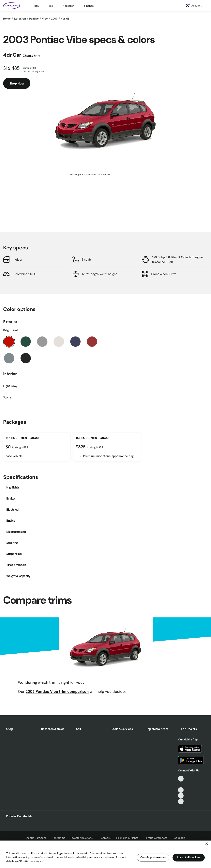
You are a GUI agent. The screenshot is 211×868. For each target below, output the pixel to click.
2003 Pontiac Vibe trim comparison (57, 691)
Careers (106, 838)
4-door (18, 259)
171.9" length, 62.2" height (99, 274)
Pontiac (34, 19)
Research (68, 6)
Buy (37, 6)
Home (7, 19)
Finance (89, 6)
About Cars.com (36, 838)
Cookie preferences (153, 857)
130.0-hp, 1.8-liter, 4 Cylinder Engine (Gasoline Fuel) (178, 259)
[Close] (207, 844)
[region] (105, 854)
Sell (51, 6)
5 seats (87, 259)
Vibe (45, 19)
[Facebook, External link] (181, 784)
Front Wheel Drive (164, 274)
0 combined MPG (24, 274)
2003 (54, 19)
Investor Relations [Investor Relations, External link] (83, 838)
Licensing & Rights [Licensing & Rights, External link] (128, 838)
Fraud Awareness (157, 838)
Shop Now (17, 83)
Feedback (179, 838)
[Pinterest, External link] (181, 801)
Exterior (10, 322)
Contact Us (58, 838)
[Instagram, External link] (181, 796)
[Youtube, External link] (181, 790)
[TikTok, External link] (181, 779)
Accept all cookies (189, 857)
